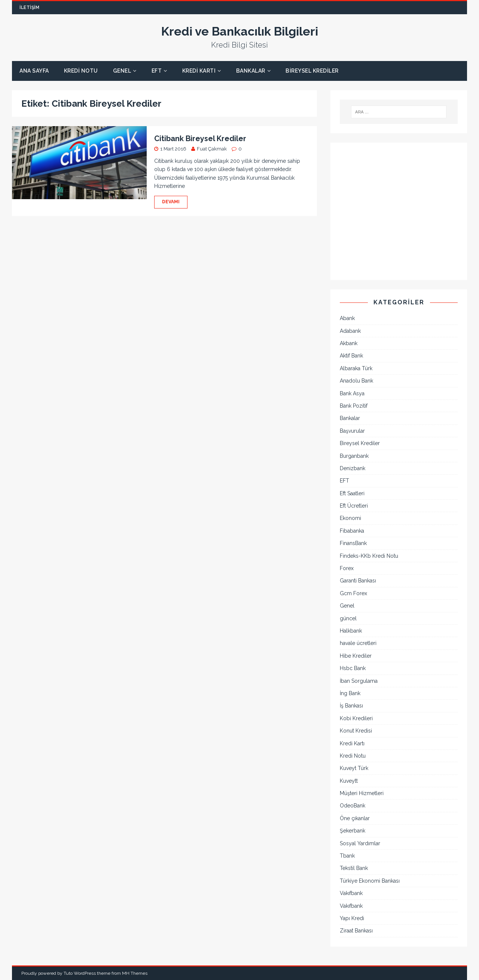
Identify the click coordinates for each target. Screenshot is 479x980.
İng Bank (350, 693)
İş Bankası (351, 706)
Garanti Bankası (358, 581)
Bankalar (251, 71)
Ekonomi (350, 518)
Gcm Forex (353, 593)
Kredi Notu (81, 71)
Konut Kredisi (356, 731)
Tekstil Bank (354, 868)
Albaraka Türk (356, 368)
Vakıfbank (351, 893)
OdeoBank (353, 806)
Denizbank (353, 468)
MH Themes (135, 973)
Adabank (350, 331)
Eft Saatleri (352, 493)
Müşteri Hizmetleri (362, 793)
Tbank (347, 856)
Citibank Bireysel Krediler (200, 139)
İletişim (29, 7)
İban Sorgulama (359, 681)
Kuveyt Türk (354, 768)
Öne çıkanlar (355, 818)
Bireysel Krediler (312, 71)
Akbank (349, 343)
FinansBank (353, 543)
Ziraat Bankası (356, 931)
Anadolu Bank (356, 381)
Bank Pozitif (354, 406)
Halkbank (351, 631)
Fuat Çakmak (212, 149)
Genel (122, 71)
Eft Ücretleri (354, 506)
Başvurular (352, 431)
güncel (348, 618)
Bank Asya (352, 393)
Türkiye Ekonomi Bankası (370, 881)
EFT (157, 71)
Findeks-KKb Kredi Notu (369, 556)
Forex (347, 568)
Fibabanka (352, 531)
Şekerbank (353, 831)
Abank (347, 318)
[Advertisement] (399, 216)
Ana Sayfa (34, 71)
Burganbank (354, 456)
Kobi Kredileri (356, 718)
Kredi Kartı (199, 71)
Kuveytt (349, 781)
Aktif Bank (351, 356)
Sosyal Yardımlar (360, 843)
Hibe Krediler (356, 656)
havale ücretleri (358, 643)
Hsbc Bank (353, 668)
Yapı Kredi (352, 918)
